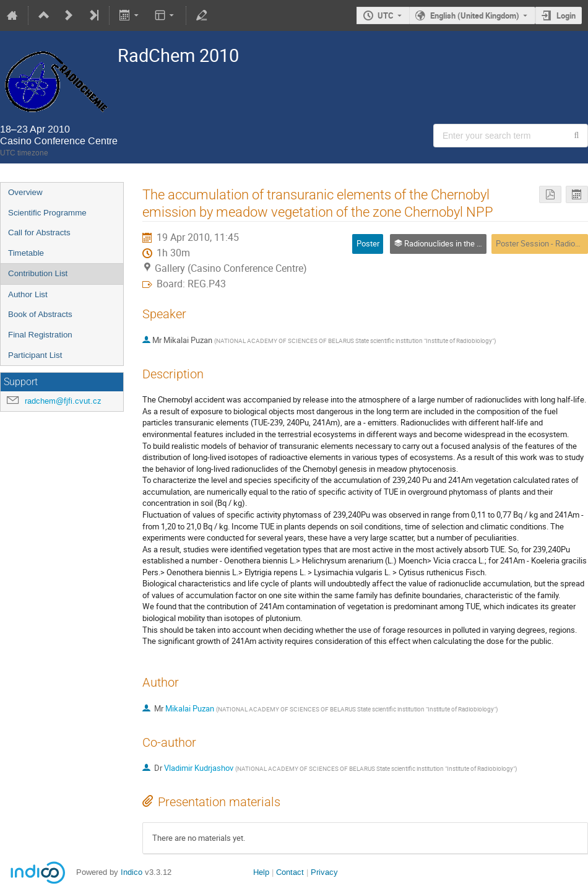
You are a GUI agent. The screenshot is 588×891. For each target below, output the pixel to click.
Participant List (35, 355)
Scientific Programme (47, 213)
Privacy (324, 872)
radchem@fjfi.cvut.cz (63, 401)
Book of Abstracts (40, 314)
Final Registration (40, 335)
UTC (386, 15)
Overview (25, 192)
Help (261, 872)
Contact (290, 872)
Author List (28, 294)
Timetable (26, 253)
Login (566, 15)
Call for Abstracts (39, 233)
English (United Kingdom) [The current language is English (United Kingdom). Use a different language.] (475, 15)
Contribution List (38, 273)
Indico (132, 872)
